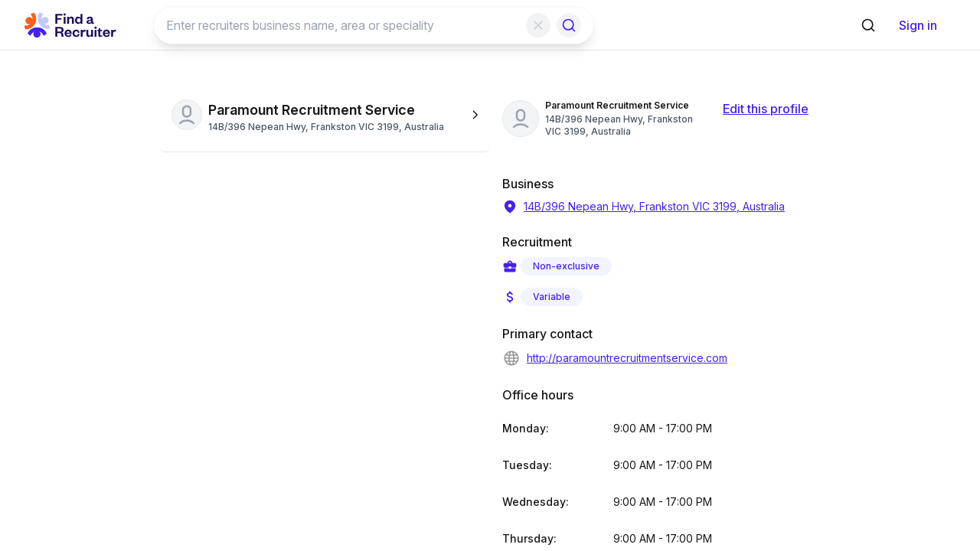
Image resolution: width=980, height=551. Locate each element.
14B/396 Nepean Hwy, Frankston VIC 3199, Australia (644, 207)
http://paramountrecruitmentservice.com (615, 358)
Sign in (918, 25)
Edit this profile (766, 109)
